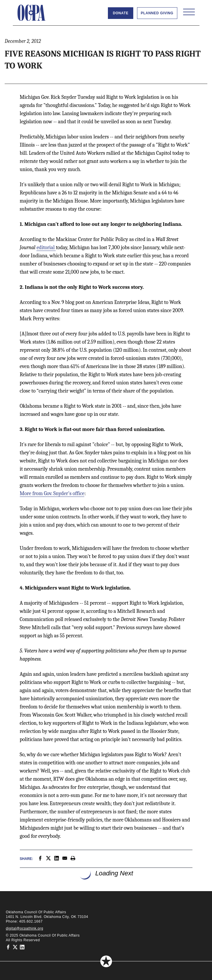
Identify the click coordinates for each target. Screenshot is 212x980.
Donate (121, 13)
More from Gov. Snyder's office (52, 493)
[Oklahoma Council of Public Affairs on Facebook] (8, 947)
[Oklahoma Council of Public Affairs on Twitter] (15, 947)
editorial (46, 248)
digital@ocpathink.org (24, 928)
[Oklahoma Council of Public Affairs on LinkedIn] (22, 947)
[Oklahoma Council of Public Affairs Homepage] (31, 13)
